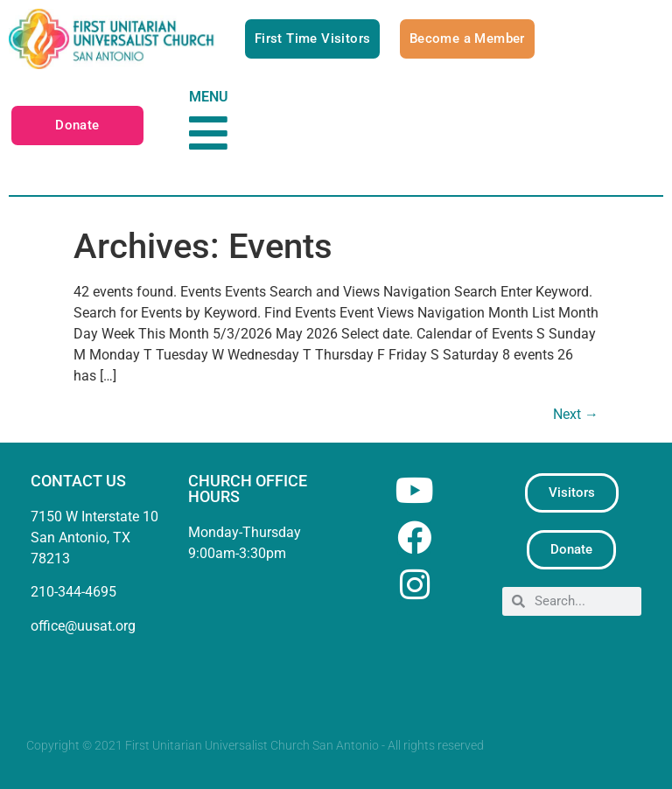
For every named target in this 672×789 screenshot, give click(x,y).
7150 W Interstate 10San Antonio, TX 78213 (94, 538)
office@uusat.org (83, 626)
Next (576, 414)
